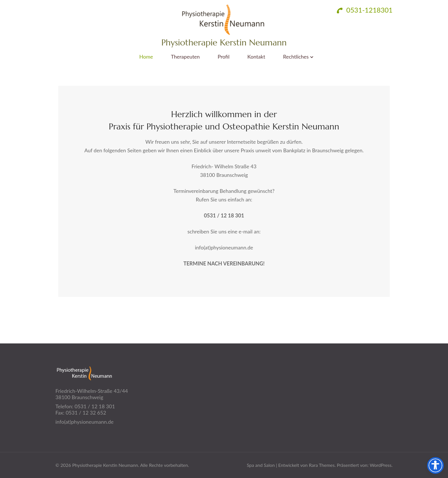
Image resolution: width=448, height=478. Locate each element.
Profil (224, 57)
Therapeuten (185, 57)
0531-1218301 (365, 10)
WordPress (381, 465)
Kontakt (256, 57)
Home (146, 57)
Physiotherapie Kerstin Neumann (224, 42)
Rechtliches (296, 57)
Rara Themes (322, 465)
